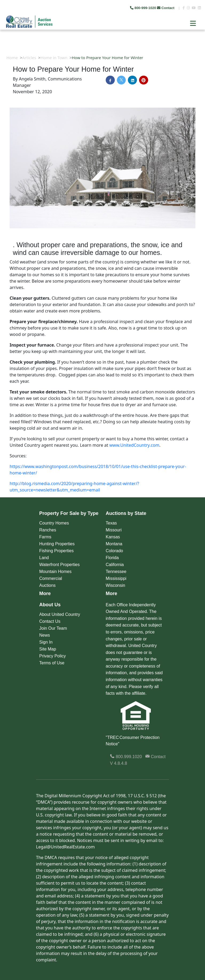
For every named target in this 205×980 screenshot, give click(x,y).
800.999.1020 (126, 757)
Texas (111, 523)
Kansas (113, 537)
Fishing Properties (56, 551)
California (115, 565)
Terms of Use (52, 663)
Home (12, 58)
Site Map (48, 649)
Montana (114, 544)
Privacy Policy (53, 656)
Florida (112, 558)
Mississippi (116, 578)
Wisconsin (115, 585)
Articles (29, 58)
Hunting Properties (57, 544)
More (45, 593)
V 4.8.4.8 (119, 763)
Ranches (48, 530)
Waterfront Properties (59, 565)
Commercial (51, 578)
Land (44, 558)
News (45, 635)
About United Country (60, 614)
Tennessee (116, 572)
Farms (45, 537)
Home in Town (54, 58)
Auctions (47, 585)
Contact (166, 8)
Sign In (46, 642)
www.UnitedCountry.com (135, 445)
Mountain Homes (55, 572)
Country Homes (54, 523)
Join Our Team (53, 628)
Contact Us (50, 621)
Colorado (114, 551)
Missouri (114, 530)
